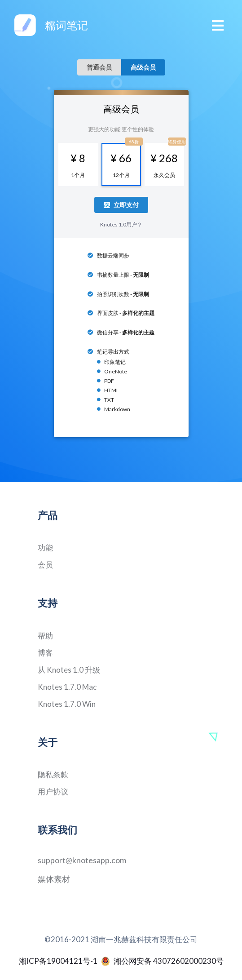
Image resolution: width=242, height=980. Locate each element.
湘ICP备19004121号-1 (58, 961)
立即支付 (121, 205)
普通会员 (99, 67)
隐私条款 (53, 774)
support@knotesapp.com (82, 860)
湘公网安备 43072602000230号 (162, 961)
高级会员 (143, 67)
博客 (45, 653)
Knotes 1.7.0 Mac (67, 687)
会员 (45, 565)
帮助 (45, 636)
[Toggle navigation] (218, 25)
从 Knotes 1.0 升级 (69, 670)
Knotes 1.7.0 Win (67, 704)
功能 (45, 548)
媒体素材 (54, 879)
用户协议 (53, 792)
